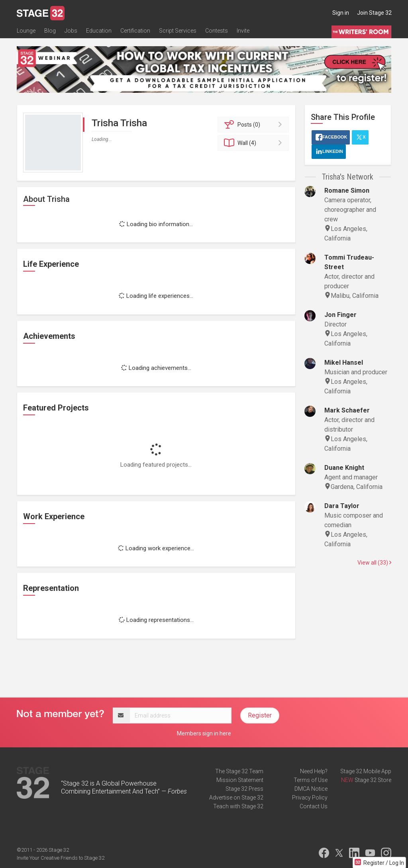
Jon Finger (340, 315)
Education (99, 31)
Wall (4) (254, 143)
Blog (50, 31)
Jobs (71, 31)
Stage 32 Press (244, 789)
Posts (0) (254, 125)
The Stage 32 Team (239, 771)
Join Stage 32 (374, 13)
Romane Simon (347, 191)
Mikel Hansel (344, 363)
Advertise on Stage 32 (236, 798)
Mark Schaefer (347, 410)
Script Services (178, 31)
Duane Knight (344, 468)
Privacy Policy (310, 798)
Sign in (341, 13)
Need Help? (314, 771)
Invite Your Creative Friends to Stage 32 (61, 858)
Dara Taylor (342, 506)
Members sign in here (204, 733)
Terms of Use (311, 780)
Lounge (26, 31)
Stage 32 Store (373, 780)
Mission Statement (240, 780)
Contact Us (314, 806)
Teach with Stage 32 (238, 806)
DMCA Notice (311, 789)
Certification (135, 31)
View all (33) (374, 563)
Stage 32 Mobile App (366, 771)
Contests (217, 31)
